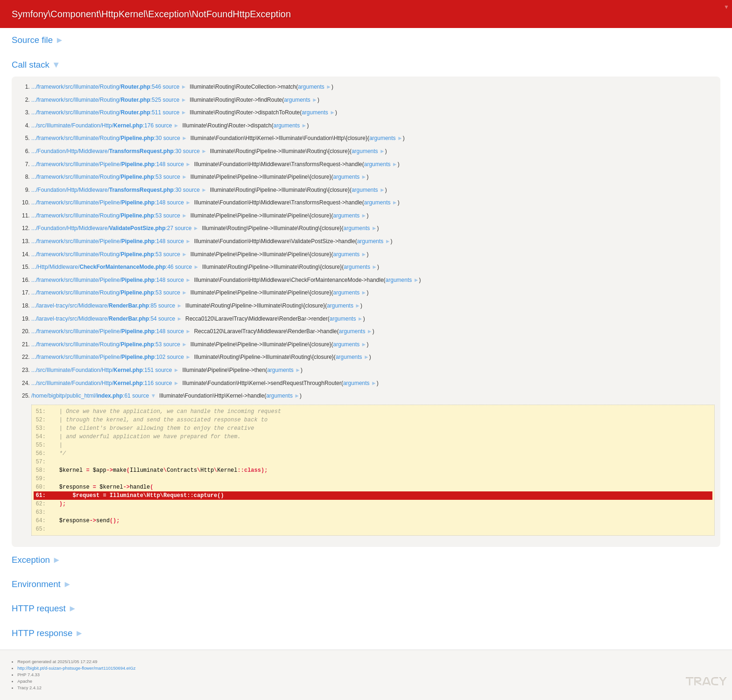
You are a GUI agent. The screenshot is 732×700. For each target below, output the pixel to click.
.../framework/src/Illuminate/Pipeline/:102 (98, 357)
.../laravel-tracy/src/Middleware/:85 (94, 306)
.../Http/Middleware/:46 (102, 267)
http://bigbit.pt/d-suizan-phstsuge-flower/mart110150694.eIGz (76, 668)
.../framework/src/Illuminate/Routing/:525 (96, 100)
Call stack (31, 65)
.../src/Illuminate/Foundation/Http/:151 (92, 370)
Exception (31, 560)
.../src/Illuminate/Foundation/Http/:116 (92, 383)
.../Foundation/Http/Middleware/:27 (102, 228)
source (171, 87)
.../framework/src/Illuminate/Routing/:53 (96, 177)
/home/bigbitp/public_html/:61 (81, 396)
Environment (36, 584)
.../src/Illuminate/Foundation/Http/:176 (92, 126)
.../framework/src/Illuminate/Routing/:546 (96, 87)
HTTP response (42, 633)
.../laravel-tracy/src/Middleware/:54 (94, 319)
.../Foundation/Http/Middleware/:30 (106, 151)
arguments (311, 87)
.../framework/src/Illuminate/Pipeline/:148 (98, 164)
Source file (32, 40)
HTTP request (39, 608)
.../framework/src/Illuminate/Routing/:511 (96, 112)
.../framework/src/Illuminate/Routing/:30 (96, 138)
